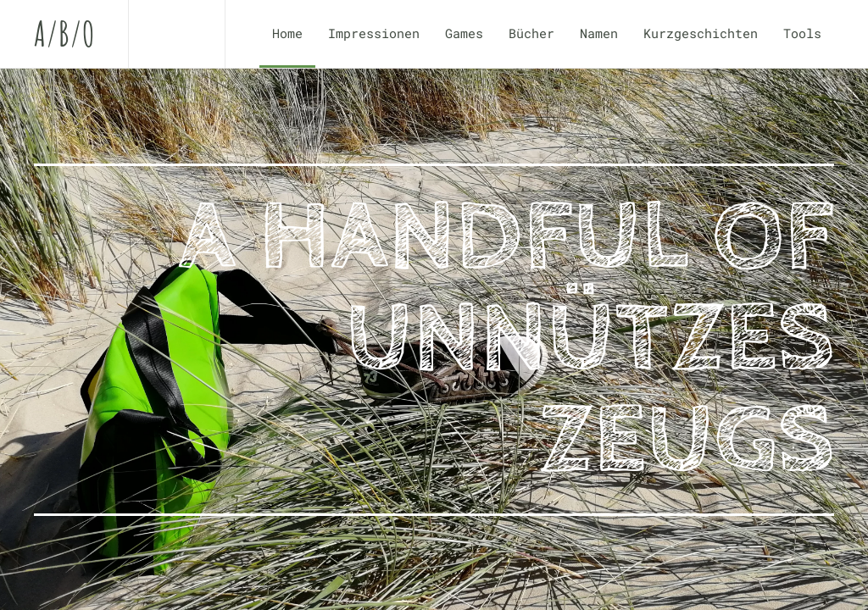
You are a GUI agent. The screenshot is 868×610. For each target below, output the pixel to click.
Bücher (531, 33)
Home (287, 33)
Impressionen (374, 33)
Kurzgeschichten (701, 33)
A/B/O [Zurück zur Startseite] (64, 33)
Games (464, 33)
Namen (599, 33)
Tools (802, 33)
